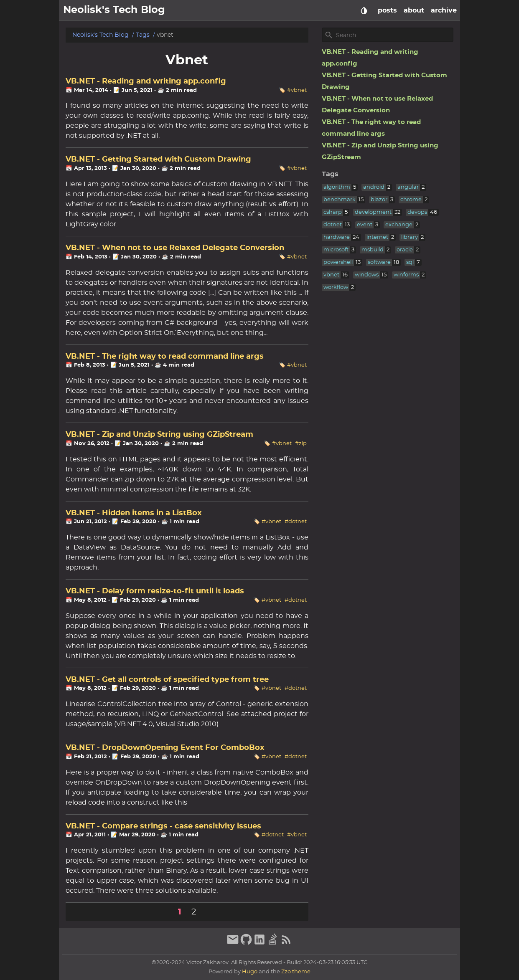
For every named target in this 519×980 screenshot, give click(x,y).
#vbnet (297, 90)
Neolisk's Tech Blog (100, 35)
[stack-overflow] (273, 944)
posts (387, 10)
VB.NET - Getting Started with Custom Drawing (158, 160)
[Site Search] (394, 35)
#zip (301, 444)
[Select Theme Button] (364, 10)
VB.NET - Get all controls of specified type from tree (167, 680)
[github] (246, 944)
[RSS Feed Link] (286, 944)
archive (444, 10)
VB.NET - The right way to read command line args (165, 357)
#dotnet (296, 522)
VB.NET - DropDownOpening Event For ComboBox (165, 748)
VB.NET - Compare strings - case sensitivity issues (163, 826)
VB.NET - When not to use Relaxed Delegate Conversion (175, 248)
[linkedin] (259, 944)
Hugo (250, 972)
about (414, 10)
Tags (143, 35)
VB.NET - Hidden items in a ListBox (134, 513)
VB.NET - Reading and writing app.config (146, 81)
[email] (233, 944)
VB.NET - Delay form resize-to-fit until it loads (155, 591)
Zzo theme (296, 972)
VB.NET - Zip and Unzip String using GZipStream (159, 435)
